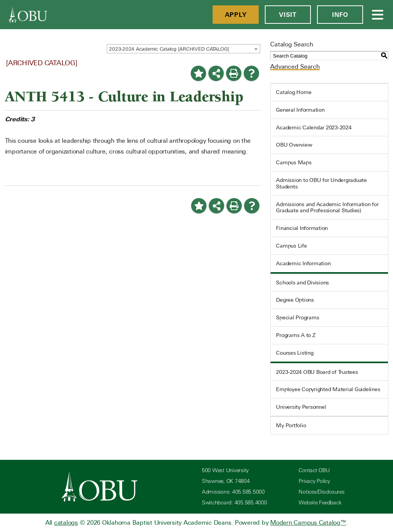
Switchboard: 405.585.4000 (234, 503)
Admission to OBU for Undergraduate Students (321, 183)
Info (340, 15)
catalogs (66, 523)
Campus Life (291, 246)
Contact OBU (314, 470)
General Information (300, 110)
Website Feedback (320, 503)
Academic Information (303, 263)
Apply (236, 15)
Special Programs (297, 317)
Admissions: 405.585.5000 (233, 492)
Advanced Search (295, 67)
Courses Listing (295, 353)
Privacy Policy (314, 481)
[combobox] (183, 49)
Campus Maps (294, 162)
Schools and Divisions (302, 283)
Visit (288, 15)
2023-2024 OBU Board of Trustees (317, 372)
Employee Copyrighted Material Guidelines (328, 389)
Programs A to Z (296, 335)
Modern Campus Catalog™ (308, 523)
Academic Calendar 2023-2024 (314, 127)
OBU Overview (294, 145)
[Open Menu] (378, 15)
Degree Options (295, 300)
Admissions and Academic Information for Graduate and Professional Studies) (327, 207)
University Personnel (301, 407)
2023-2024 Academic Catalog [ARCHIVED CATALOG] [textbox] (169, 49)
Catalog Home (294, 92)
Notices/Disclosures (321, 492)
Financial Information (302, 228)
